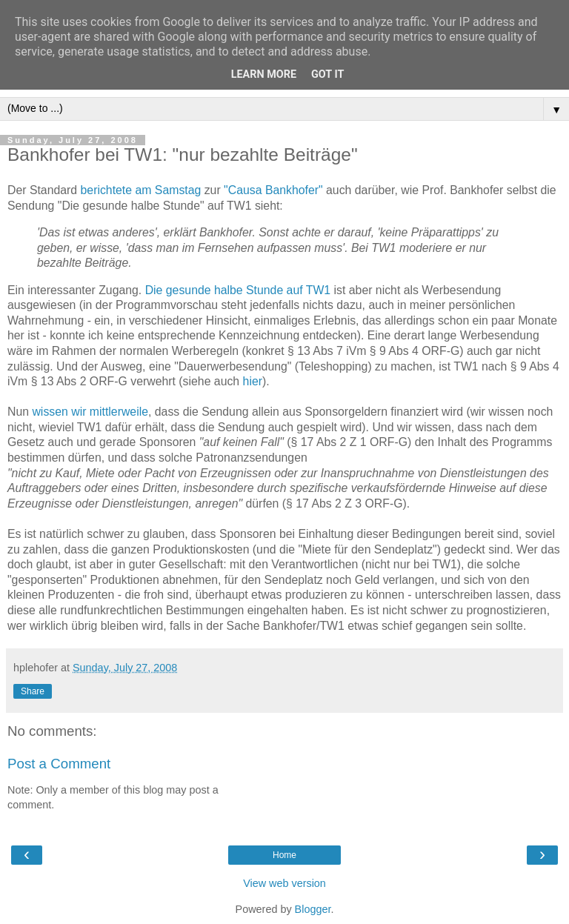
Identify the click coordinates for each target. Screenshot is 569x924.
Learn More (264, 74)
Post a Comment (59, 764)
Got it (327, 74)
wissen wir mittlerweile (90, 412)
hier (253, 381)
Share (33, 691)
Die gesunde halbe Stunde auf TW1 (238, 290)
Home (284, 855)
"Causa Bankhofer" (273, 190)
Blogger (313, 909)
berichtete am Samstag (141, 190)
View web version (284, 883)
